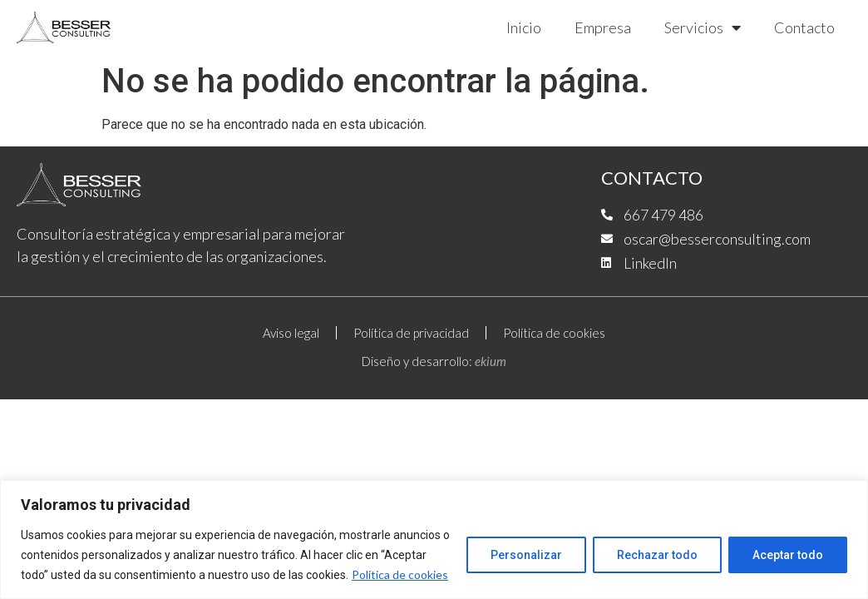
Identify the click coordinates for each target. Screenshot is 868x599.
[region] (434, 540)
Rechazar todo (657, 555)
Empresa (603, 27)
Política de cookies (400, 574)
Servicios (703, 27)
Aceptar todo (788, 555)
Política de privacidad (411, 333)
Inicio (524, 27)
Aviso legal (291, 333)
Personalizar (526, 555)
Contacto (804, 27)
